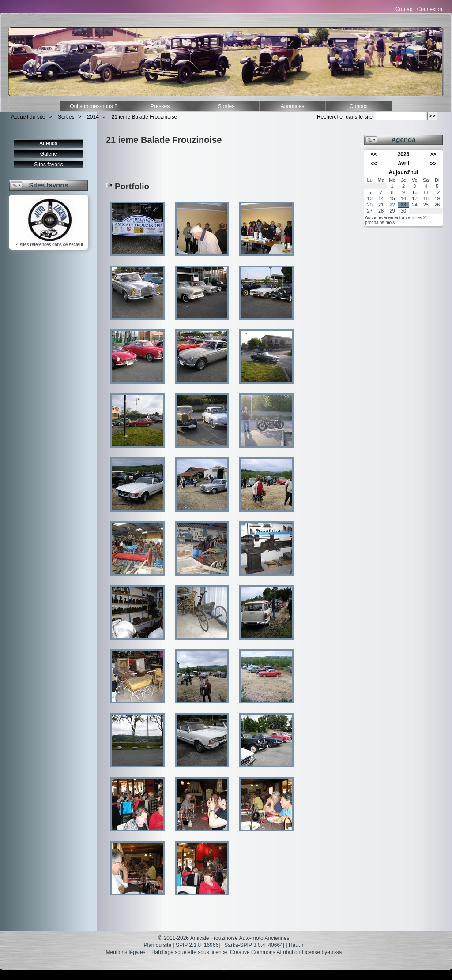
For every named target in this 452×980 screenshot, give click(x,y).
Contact (405, 9)
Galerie (49, 154)
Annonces (292, 106)
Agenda (48, 143)
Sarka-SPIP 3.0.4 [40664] (254, 945)
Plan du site (157, 945)
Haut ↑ (296, 945)
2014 (93, 117)
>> (433, 154)
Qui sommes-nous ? (93, 106)
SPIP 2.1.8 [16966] (198, 945)
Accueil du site (28, 117)
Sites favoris (48, 165)
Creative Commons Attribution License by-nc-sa (286, 952)
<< (374, 154)
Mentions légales (126, 952)
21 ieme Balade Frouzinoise (145, 117)
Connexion (430, 9)
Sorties (226, 106)
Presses (160, 106)
